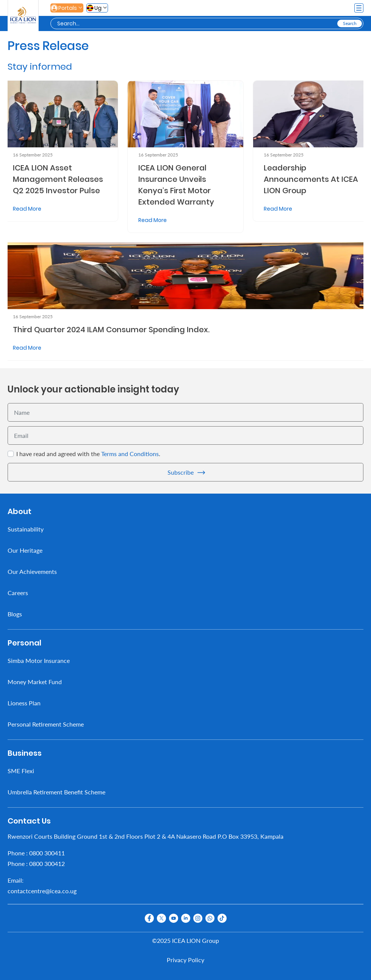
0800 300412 (47, 864)
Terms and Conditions (130, 454)
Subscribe (181, 472)
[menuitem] (185, 529)
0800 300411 (47, 853)
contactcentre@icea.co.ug (42, 891)
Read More (27, 209)
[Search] (196, 24)
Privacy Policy (185, 960)
